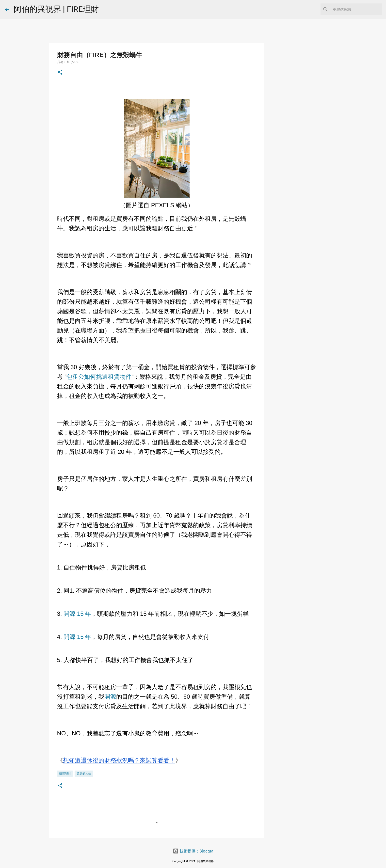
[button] (60, 72)
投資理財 (65, 773)
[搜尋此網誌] (356, 9)
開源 (110, 697)
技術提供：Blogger (193, 851)
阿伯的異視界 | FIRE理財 (56, 9)
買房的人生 (84, 773)
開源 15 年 (77, 614)
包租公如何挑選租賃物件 (99, 377)
